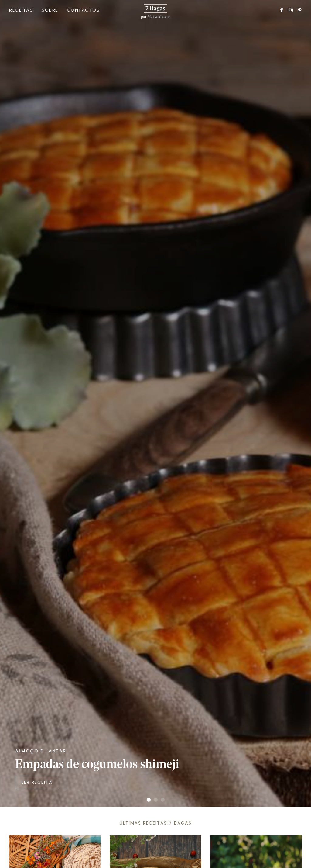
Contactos (83, 10)
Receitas (21, 10)
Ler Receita (37, 782)
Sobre (50, 10)
